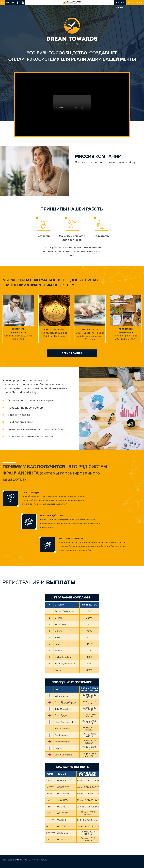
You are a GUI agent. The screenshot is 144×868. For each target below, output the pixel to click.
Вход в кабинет (120, 3)
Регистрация (135, 2)
